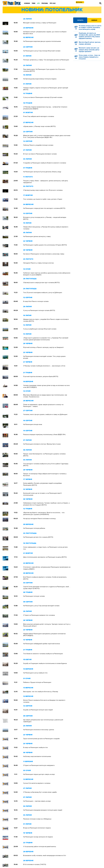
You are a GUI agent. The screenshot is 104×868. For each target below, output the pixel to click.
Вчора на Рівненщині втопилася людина (37, 828)
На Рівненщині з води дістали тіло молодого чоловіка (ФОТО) (44, 208)
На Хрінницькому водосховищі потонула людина (40, 79)
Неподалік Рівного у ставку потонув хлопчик (38, 263)
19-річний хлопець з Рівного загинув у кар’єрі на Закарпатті (43, 347)
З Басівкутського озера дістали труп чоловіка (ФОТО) (41, 283)
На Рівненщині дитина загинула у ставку (37, 236)
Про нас (53, 3)
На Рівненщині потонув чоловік (34, 596)
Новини (27, 3)
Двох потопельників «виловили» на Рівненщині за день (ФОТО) (45, 557)
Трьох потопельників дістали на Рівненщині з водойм (41, 739)
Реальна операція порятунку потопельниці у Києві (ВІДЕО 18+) (44, 435)
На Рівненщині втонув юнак (33, 424)
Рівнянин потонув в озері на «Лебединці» (37, 819)
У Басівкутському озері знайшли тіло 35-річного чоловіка (43, 190)
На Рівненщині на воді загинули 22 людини (38, 837)
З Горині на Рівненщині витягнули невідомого (39, 765)
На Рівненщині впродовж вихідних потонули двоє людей (43, 810)
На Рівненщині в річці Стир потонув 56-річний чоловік (42, 51)
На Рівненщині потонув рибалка (34, 528)
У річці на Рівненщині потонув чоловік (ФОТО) (39, 310)
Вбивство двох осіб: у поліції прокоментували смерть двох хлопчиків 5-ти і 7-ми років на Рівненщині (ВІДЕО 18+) (47, 136)
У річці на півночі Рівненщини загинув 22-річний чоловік (43, 97)
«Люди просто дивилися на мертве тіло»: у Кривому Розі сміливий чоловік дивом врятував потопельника (46, 339)
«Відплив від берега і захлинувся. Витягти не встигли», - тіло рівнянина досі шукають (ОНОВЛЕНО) (44, 514)
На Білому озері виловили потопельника (37, 756)
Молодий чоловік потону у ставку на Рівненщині (40, 23)
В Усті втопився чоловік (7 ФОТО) (35, 864)
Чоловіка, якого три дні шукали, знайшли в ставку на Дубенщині (45, 414)
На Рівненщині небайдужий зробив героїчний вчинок (42, 644)
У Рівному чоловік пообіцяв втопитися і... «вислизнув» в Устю (44, 366)
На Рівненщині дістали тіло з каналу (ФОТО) (38, 537)
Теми (33, 3)
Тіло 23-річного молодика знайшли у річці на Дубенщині (43, 293)
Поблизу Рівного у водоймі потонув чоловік (38, 145)
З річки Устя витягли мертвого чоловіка (37, 783)
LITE (38, 3)
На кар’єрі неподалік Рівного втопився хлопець (39, 519)
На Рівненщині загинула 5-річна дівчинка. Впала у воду (42, 172)
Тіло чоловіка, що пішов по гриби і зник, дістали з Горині (43, 199)
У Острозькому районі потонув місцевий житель (40, 847)
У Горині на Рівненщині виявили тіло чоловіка (39, 615)
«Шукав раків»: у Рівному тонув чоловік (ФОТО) (39, 126)
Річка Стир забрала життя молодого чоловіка (39, 116)
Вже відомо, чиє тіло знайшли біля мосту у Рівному (41, 692)
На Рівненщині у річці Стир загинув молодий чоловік (41, 606)
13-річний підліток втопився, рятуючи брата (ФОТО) (41, 376)
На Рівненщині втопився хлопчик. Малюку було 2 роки (42, 444)
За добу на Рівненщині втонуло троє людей (38, 710)
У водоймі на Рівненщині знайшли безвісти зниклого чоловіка (45, 163)
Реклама (45, 3)
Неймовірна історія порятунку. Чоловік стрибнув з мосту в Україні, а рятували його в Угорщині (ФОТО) (46, 504)
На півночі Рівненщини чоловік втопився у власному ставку (44, 254)
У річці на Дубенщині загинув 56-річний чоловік (40, 329)
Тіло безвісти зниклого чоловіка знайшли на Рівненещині (43, 654)
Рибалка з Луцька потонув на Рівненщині (37, 682)
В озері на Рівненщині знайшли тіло (35, 747)
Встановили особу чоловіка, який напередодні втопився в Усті (45, 856)
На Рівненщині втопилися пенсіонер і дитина (39, 730)
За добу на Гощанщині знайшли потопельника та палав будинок (45, 663)
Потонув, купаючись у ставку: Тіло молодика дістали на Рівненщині (46, 60)
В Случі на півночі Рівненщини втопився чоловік (40, 154)
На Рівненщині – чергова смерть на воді (37, 801)
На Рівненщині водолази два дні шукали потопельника (42, 41)
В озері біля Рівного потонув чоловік (36, 301)
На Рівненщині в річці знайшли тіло (35, 673)
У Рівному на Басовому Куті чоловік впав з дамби (40, 792)
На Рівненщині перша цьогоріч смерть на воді (39, 774)
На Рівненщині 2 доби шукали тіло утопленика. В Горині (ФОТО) (45, 245)
